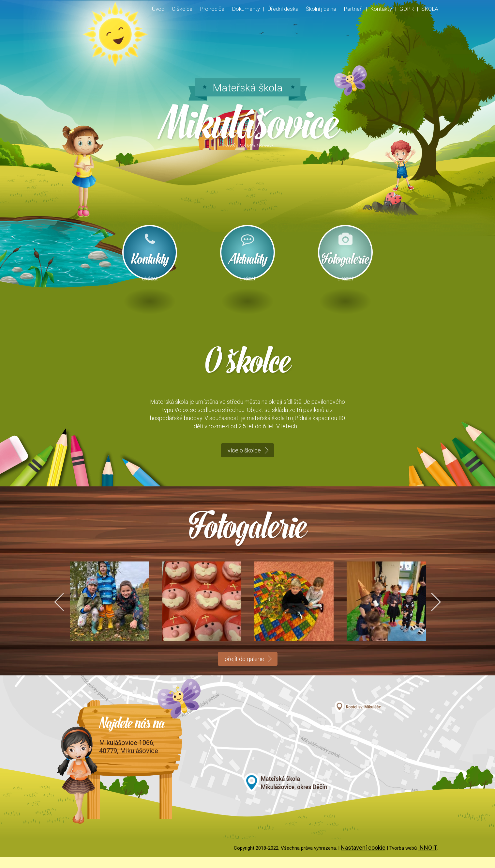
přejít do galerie (244, 670)
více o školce (244, 461)
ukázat (150, 279)
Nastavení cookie (363, 858)
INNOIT (428, 858)
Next (432, 612)
